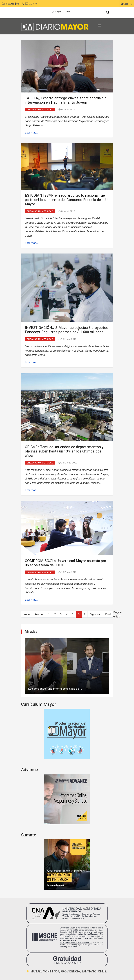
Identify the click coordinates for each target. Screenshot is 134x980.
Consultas (10, 4)
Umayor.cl (126, 4)
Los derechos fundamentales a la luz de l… (55, 689)
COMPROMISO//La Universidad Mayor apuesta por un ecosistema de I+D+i (66, 563)
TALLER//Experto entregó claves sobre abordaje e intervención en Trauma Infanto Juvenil (66, 100)
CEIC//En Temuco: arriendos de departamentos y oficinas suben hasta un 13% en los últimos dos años (64, 451)
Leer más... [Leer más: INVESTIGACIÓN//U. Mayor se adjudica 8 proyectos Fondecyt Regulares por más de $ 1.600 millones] (32, 362)
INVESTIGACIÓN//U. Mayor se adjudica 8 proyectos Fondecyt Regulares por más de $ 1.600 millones (67, 330)
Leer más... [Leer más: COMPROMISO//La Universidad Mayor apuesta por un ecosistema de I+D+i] (32, 600)
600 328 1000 (29, 4)
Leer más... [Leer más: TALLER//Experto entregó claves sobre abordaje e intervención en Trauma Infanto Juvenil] (32, 133)
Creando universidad (40, 110)
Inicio (27, 614)
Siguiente (95, 614)
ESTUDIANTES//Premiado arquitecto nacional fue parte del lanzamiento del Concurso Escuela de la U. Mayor (67, 200)
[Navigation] (99, 25)
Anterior (39, 614)
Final (108, 614)
